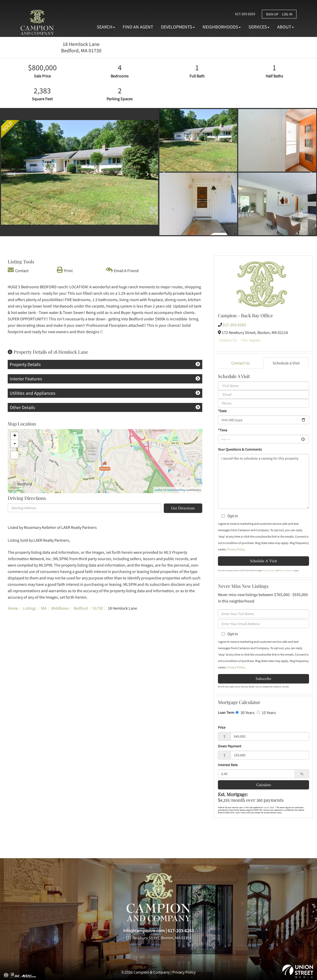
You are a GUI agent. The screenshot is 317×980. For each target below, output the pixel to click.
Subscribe (263, 679)
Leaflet (158, 490)
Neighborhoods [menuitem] (222, 27)
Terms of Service (286, 570)
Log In (287, 14)
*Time (223, 430)
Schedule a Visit (286, 363)
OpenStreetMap (176, 490)
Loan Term (226, 712)
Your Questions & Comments (240, 449)
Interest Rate (228, 765)
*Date (222, 411)
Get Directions (183, 508)
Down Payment (230, 746)
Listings (30, 608)
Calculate (264, 785)
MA (44, 608)
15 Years (266, 712)
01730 (98, 608)
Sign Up (272, 14)
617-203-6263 (244, 14)
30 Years (245, 712)
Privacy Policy (236, 549)
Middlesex (60, 608)
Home (13, 608)
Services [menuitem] (259, 27)
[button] (13, 172)
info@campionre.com (144, 931)
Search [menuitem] (106, 27)
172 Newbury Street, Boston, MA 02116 (158, 938)
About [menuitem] (286, 27)
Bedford (81, 608)
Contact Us (228, 340)
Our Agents (251, 340)
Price (222, 727)
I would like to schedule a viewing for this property (263, 481)
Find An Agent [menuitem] (138, 27)
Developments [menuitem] (178, 27)
